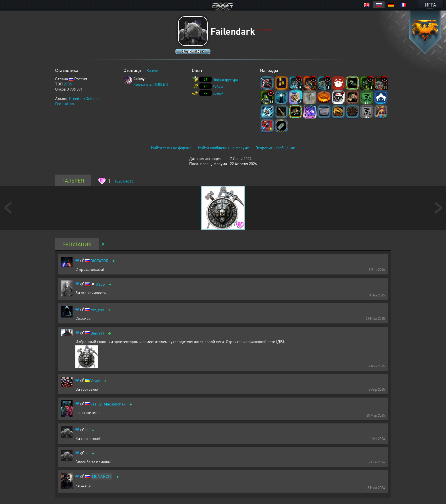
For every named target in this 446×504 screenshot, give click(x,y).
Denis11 (97, 333)
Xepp (101, 284)
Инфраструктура (225, 80)
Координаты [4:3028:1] (151, 84)
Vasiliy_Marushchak (108, 404)
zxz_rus (97, 310)
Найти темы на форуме (171, 147)
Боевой (218, 93)
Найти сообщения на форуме (223, 147)
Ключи (152, 70)
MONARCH (101, 476)
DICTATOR (99, 261)
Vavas (95, 381)
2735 (68, 84)
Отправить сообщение (275, 147)
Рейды (218, 86)
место (124, 181)
